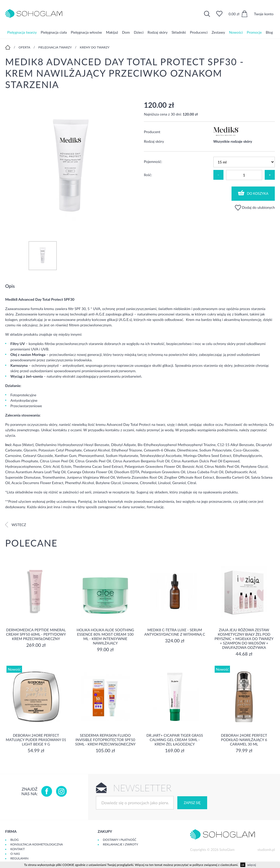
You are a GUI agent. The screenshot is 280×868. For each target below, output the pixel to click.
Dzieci (139, 32)
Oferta (24, 47)
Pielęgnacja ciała (54, 32)
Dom (126, 32)
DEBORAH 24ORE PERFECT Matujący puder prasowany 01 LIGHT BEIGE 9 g (36, 740)
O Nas (15, 854)
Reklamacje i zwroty (121, 844)
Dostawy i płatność (120, 840)
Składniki (179, 32)
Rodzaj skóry (157, 32)
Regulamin (19, 858)
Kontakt (18, 849)
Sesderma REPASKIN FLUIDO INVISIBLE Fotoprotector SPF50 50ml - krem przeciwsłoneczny (105, 740)
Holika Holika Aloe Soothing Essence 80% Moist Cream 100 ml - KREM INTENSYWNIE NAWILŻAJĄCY (105, 636)
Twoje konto (264, 14)
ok (243, 865)
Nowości (236, 32)
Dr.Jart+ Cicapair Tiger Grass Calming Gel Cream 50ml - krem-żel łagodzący (175, 740)
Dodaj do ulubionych (255, 207)
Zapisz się (192, 803)
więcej (252, 865)
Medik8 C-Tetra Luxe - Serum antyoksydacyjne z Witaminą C (175, 632)
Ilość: (148, 175)
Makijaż (112, 32)
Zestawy (218, 32)
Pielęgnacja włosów (86, 32)
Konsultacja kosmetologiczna (37, 844)
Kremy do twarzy (95, 47)
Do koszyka (253, 193)
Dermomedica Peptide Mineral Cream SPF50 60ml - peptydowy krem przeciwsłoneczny (36, 634)
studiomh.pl (266, 850)
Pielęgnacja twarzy (22, 32)
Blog (269, 32)
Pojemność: (153, 162)
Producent (152, 132)
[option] (71, 166)
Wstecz (16, 525)
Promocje (254, 32)
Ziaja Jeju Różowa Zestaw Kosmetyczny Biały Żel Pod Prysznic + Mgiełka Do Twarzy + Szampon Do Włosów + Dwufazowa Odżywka (244, 639)
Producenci (199, 32)
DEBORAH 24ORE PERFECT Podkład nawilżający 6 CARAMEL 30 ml (244, 740)
